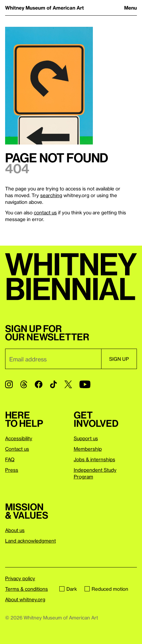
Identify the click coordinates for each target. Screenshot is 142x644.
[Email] (53, 359)
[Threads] (24, 384)
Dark (68, 589)
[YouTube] (85, 384)
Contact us (17, 449)
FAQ (10, 459)
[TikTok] (53, 384)
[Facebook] (39, 384)
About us (15, 530)
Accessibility (19, 438)
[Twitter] (68, 384)
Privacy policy (20, 578)
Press (12, 470)
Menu (131, 8)
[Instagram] (9, 384)
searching (51, 195)
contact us (45, 212)
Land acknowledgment (30, 541)
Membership (88, 449)
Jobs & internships (94, 459)
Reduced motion (106, 589)
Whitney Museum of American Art (45, 8)
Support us (86, 438)
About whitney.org (25, 599)
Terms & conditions (26, 589)
